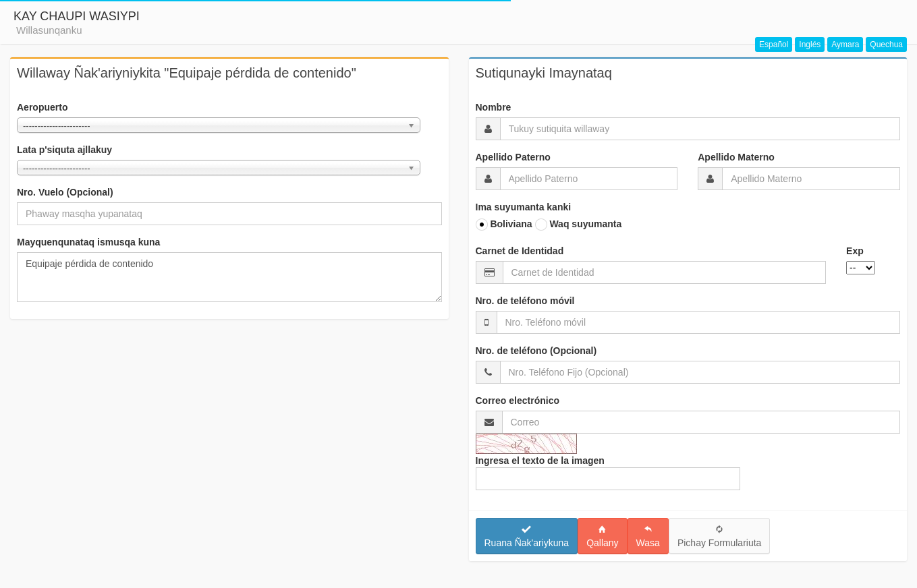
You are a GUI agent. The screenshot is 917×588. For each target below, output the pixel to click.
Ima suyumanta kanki (524, 207)
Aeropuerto (42, 107)
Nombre (494, 107)
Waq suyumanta (579, 225)
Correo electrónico (518, 401)
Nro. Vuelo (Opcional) (65, 192)
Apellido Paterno (513, 157)
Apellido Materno (736, 157)
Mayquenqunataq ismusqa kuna (88, 242)
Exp (855, 251)
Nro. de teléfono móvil (525, 301)
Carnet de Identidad (520, 251)
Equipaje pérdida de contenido (229, 277)
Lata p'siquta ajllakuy (64, 150)
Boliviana (504, 225)
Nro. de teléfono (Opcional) (536, 351)
